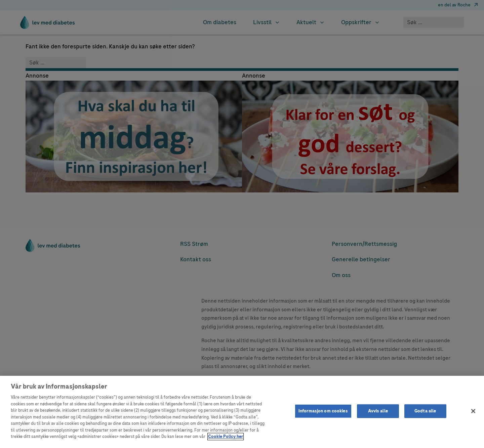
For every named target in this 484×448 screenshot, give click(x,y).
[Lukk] (473, 411)
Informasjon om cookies (323, 411)
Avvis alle (378, 411)
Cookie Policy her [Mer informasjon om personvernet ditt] (226, 437)
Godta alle (425, 411)
